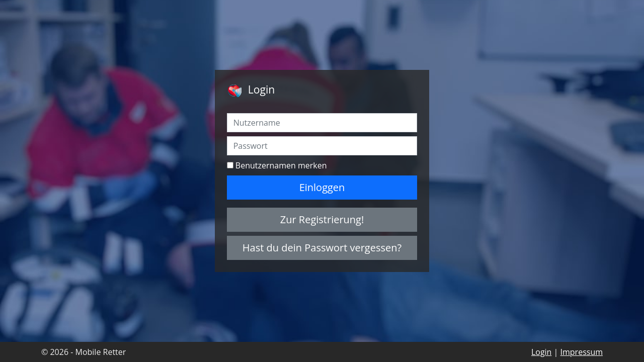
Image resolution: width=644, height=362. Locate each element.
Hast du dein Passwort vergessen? (322, 248)
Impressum (582, 352)
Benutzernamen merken (281, 165)
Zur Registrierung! (322, 219)
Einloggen (322, 187)
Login (542, 352)
